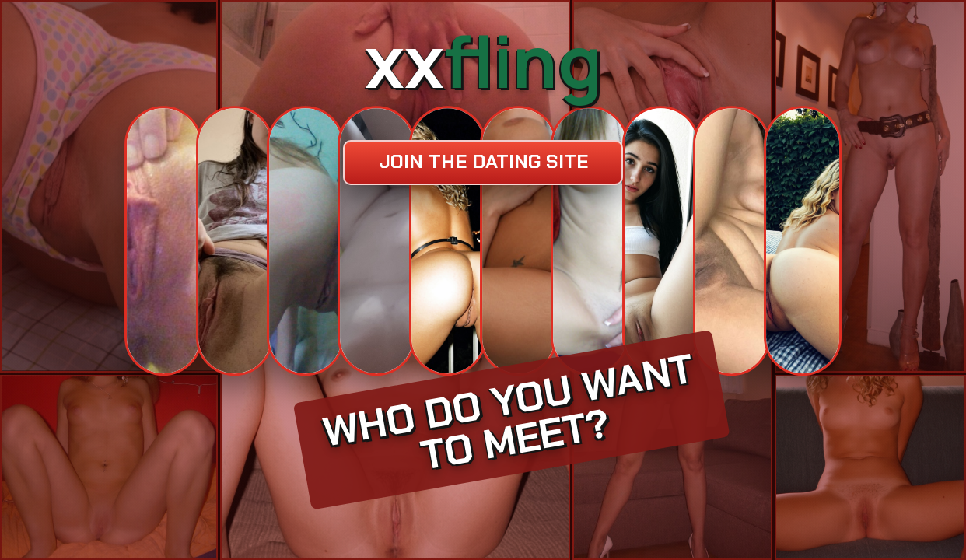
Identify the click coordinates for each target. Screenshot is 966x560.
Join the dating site (483, 161)
